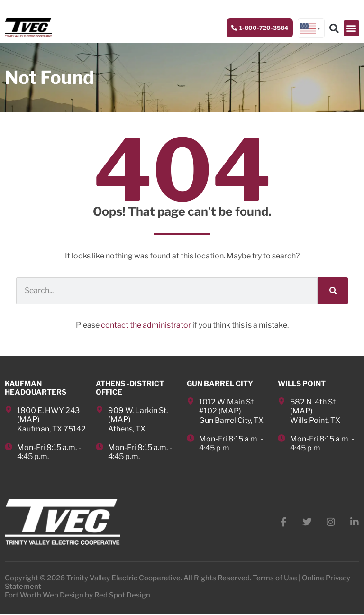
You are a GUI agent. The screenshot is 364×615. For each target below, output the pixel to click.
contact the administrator (146, 326)
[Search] (333, 291)
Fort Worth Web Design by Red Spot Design (77, 597)
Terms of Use (275, 579)
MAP (28, 420)
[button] (351, 28)
